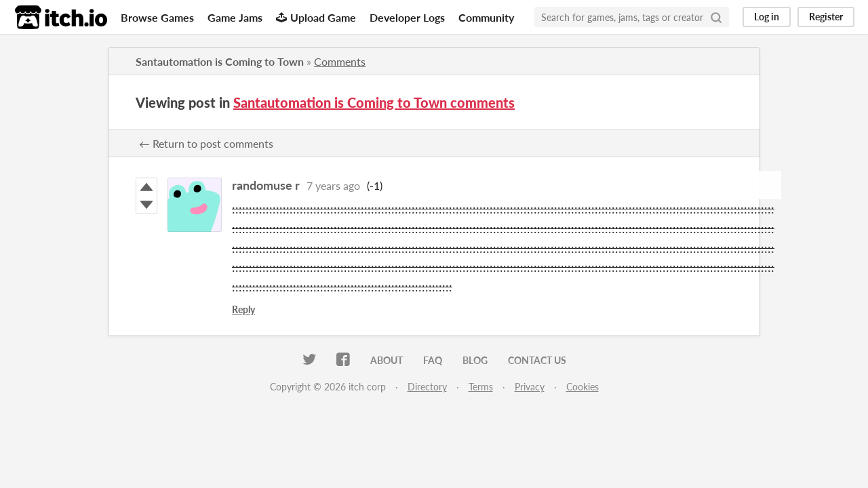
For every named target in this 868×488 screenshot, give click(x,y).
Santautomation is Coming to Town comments (374, 102)
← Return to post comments (206, 143)
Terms (481, 387)
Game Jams (235, 17)
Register (826, 17)
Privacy (530, 387)
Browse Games (157, 17)
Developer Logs (407, 17)
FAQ (433, 360)
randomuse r (266, 185)
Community (486, 17)
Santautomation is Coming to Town (220, 61)
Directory (427, 387)
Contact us (537, 360)
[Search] (716, 17)
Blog (475, 360)
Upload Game (316, 17)
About (387, 360)
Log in (767, 17)
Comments (340, 61)
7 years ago (333, 185)
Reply (243, 309)
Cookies (583, 387)
